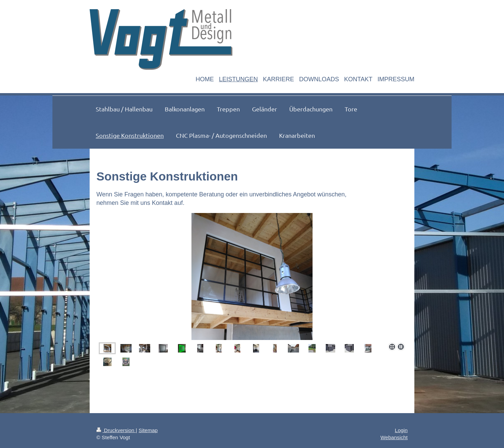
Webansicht (394, 437)
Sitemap (148, 430)
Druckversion (116, 430)
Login (401, 430)
